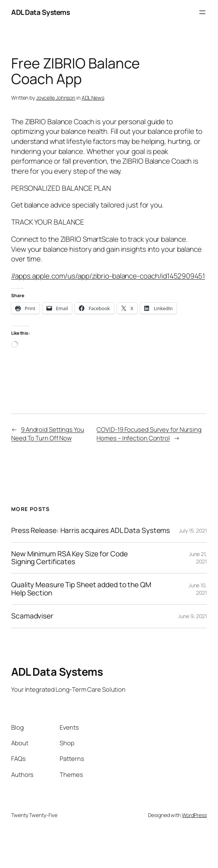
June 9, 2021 (192, 616)
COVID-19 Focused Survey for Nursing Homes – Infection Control (149, 434)
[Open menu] (202, 12)
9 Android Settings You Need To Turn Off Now (48, 434)
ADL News (93, 98)
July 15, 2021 (193, 531)
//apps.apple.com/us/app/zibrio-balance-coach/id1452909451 (108, 276)
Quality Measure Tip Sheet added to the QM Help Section (81, 589)
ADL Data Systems (40, 12)
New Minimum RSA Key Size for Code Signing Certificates (69, 558)
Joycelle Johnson (56, 98)
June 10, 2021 (198, 589)
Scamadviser (32, 616)
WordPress (194, 815)
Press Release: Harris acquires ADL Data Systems (91, 531)
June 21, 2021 (198, 558)
